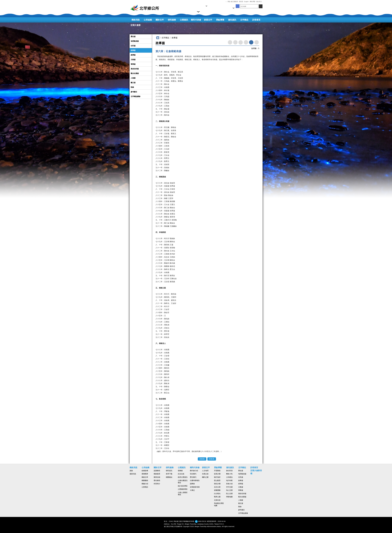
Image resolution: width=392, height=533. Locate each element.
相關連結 (169, 477)
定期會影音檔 (195, 487)
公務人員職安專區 (183, 494)
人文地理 (205, 471)
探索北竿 (208, 20)
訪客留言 (256, 20)
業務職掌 (145, 474)
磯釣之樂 (205, 477)
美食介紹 (229, 484)
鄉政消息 (136, 20)
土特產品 (229, 477)
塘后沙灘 (217, 484)
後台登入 (259, 2)
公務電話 (145, 487)
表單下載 (169, 474)
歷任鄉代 (193, 477)
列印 (235, 42)
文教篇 (133, 60)
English (246, 2)
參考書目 (134, 92)
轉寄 (230, 42)
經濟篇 (133, 55)
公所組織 (148, 20)
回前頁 (202, 459)
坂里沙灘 (217, 474)
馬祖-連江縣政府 (233, 2)
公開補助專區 (183, 489)
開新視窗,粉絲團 (238, 6)
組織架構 (145, 471)
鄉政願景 (157, 474)
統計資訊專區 (183, 486)
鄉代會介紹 (194, 471)
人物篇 (133, 78)
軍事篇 (133, 64)
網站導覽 (253, 2)
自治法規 (181, 474)
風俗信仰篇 (135, 69)
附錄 (132, 87)
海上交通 (229, 490)
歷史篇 (133, 37)
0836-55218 (202, 521)
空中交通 (229, 487)
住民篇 (133, 46)
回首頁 (241, 2)
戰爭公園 (217, 497)
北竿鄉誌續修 (136, 96)
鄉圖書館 (145, 480)
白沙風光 (217, 494)
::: (226, 2)
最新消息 (133, 474)
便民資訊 (169, 471)
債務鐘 (180, 471)
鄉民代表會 (196, 20)
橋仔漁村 (217, 477)
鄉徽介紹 (145, 484)
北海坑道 (217, 500)
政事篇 (133, 50)
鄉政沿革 (145, 477)
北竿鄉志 (244, 20)
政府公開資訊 (183, 477)
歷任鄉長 (157, 480)
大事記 (192, 490)
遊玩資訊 (232, 20)
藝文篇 (133, 83)
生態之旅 (205, 474)
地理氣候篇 (135, 41)
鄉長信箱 (157, 477)
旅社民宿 (229, 471)
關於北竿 (160, 20)
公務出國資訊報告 (183, 482)
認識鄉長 (157, 471)
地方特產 (229, 480)
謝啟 (131, 471)
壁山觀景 (217, 480)
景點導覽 (220, 20)
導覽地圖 (229, 497)
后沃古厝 (217, 487)
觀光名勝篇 (135, 73)
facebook (241, 42)
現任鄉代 (193, 474)
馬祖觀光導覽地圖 (219, 504)
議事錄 (192, 484)
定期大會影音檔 (136, 26)
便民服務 (172, 20)
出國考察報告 (195, 480)
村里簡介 (157, 484)
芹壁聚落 (217, 471)
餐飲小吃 (229, 474)
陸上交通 (229, 494)
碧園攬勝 (217, 490)
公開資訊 (184, 20)
